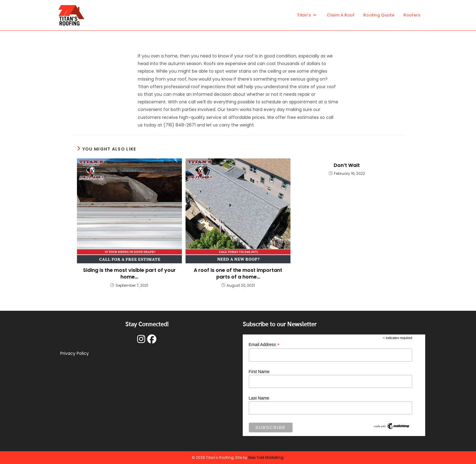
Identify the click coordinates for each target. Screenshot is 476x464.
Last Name (259, 398)
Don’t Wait (347, 165)
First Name (259, 372)
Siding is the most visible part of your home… (129, 274)
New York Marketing (266, 457)
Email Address (264, 345)
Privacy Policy (75, 353)
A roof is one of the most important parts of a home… (238, 274)
